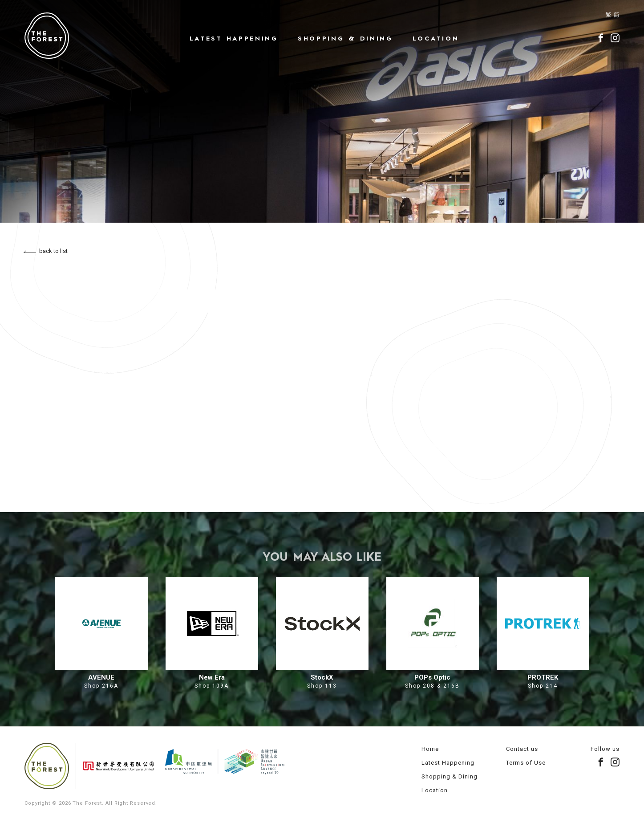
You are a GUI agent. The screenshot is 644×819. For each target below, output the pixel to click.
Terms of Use (526, 763)
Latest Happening (234, 39)
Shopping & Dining (345, 39)
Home (430, 749)
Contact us (522, 749)
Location (436, 39)
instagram (615, 38)
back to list (46, 251)
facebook (601, 38)
